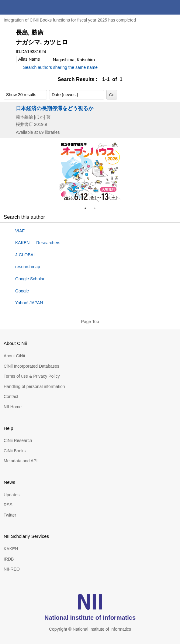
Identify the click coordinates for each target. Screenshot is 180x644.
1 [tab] (88, 208)
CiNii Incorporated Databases (31, 366)
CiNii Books (15, 451)
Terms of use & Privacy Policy (32, 376)
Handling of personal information (34, 386)
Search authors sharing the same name (60, 67)
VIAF (20, 231)
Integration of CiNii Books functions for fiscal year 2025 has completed (70, 20)
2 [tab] (97, 208)
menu (173, 7)
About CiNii (14, 356)
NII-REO (12, 569)
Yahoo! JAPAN (29, 303)
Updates (12, 495)
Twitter (10, 515)
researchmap (28, 267)
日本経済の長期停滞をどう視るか (55, 108)
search (158, 7)
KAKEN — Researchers (38, 243)
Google (22, 291)
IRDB (9, 559)
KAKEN (11, 549)
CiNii (27, 7)
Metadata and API (21, 461)
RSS (8, 505)
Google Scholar (30, 279)
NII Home (13, 407)
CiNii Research (18, 440)
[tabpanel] (90, 172)
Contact (11, 396)
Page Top (90, 322)
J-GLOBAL (26, 255)
